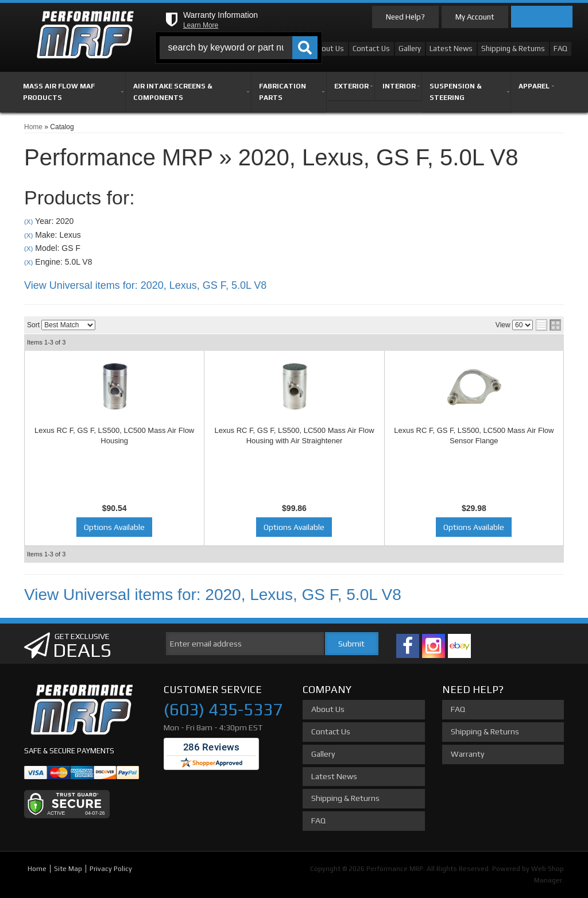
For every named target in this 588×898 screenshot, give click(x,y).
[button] (239, 48)
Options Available (114, 527)
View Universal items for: (145, 285)
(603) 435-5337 (223, 709)
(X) (28, 221)
